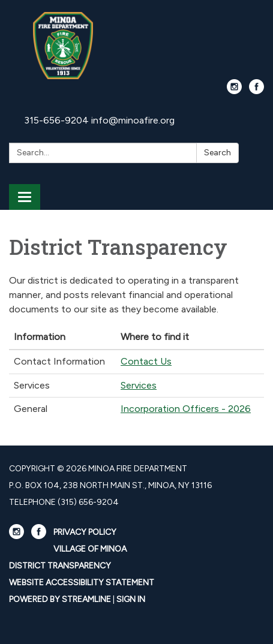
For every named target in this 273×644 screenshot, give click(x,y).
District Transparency (60, 566)
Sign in (131, 599)
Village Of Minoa (90, 549)
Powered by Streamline (60, 599)
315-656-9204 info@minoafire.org (99, 120)
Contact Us (146, 361)
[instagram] (234, 91)
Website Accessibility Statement (82, 583)
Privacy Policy (85, 532)
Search (217, 153)
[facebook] (256, 91)
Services (139, 385)
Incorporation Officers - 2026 (186, 409)
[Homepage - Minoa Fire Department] (136, 46)
